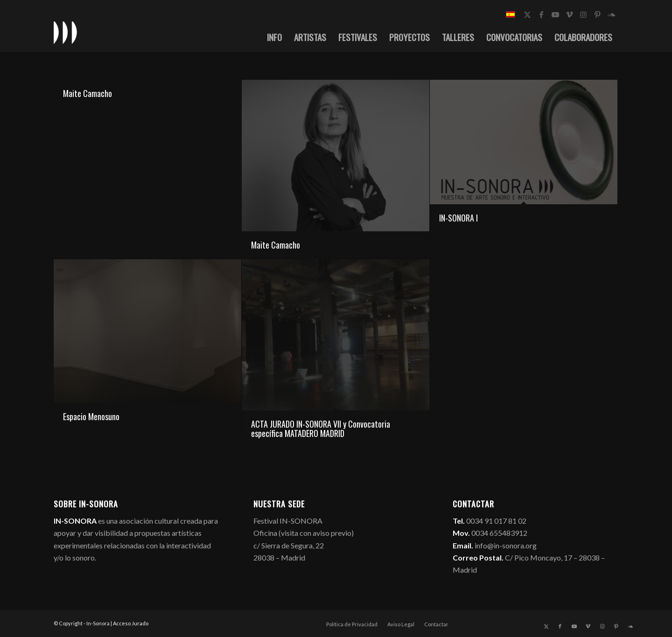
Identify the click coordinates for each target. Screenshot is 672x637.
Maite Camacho (87, 93)
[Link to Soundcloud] (611, 14)
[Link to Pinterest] (597, 14)
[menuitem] (274, 37)
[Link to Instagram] (583, 14)
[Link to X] (527, 14)
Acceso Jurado (131, 623)
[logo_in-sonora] (65, 32)
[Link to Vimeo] (569, 14)
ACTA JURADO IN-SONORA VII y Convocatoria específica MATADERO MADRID (321, 429)
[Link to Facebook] (541, 14)
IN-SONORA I (458, 218)
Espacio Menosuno (91, 416)
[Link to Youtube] (555, 14)
